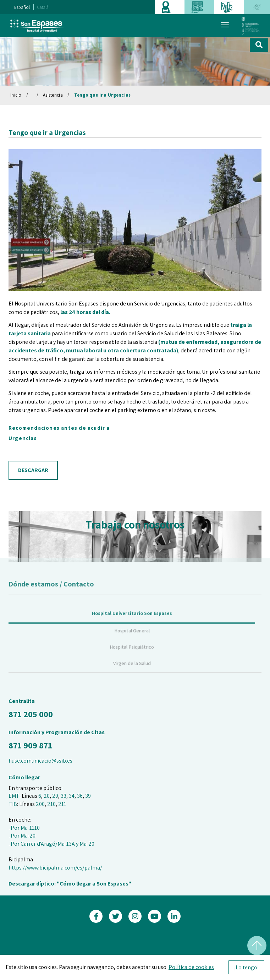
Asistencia (53, 95)
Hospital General (132, 638)
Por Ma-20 (23, 836)
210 (51, 804)
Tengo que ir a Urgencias (103, 95)
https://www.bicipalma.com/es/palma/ (55, 868)
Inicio (16, 95)
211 (62, 804)
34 (72, 796)
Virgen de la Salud (132, 671)
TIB (13, 804)
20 (47, 796)
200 (40, 804)
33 (64, 796)
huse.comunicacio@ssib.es (40, 761)
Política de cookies (191, 967)
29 (55, 796)
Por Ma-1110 (25, 828)
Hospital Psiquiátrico (132, 654)
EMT (14, 796)
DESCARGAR (33, 470)
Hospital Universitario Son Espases (132, 621)
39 (88, 796)
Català (43, 7)
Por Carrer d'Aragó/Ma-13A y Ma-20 (53, 844)
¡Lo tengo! (246, 967)
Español (22, 7)
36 (80, 796)
